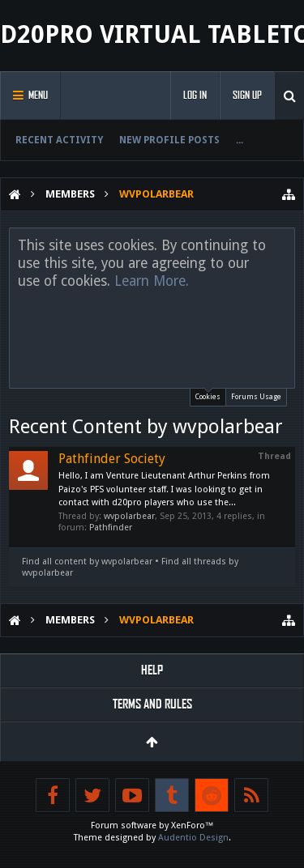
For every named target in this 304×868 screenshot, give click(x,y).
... (240, 140)
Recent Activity (59, 140)
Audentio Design (193, 838)
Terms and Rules (152, 704)
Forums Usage (256, 397)
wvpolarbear (129, 516)
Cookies (208, 395)
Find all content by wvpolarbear (87, 562)
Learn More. (152, 281)
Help (152, 670)
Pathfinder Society (112, 459)
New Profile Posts (169, 140)
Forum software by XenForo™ (152, 825)
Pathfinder (111, 528)
